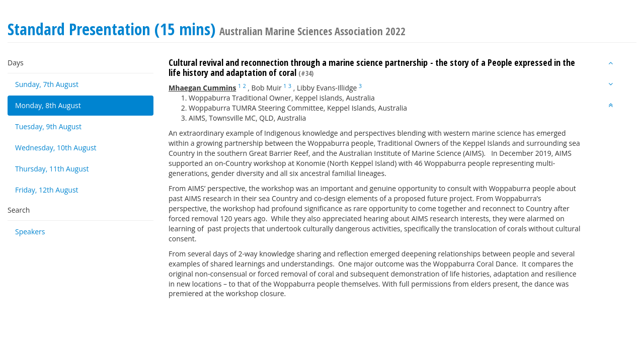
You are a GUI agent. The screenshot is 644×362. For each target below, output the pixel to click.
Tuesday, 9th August (48, 126)
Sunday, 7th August (47, 84)
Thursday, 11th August (52, 169)
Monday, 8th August (48, 105)
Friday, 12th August (47, 190)
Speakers (30, 232)
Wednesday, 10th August (56, 148)
